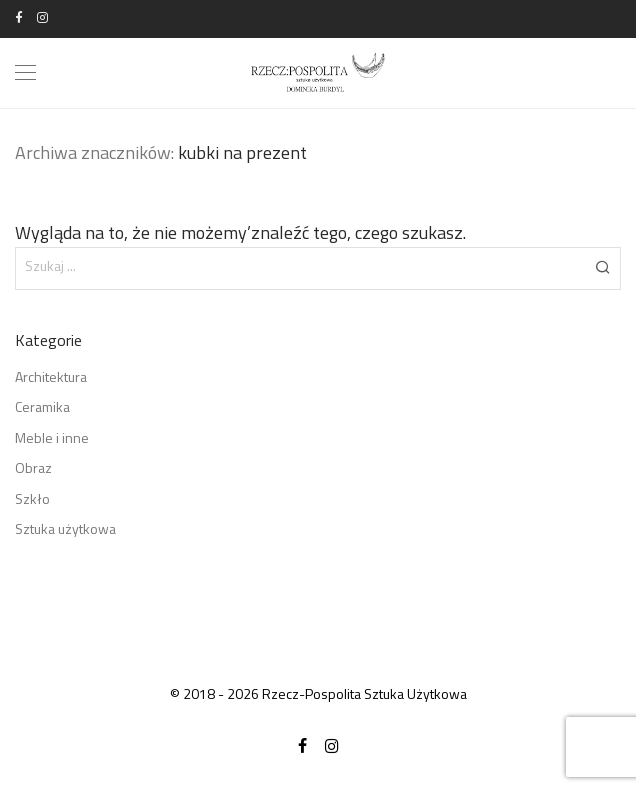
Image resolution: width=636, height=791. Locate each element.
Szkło (32, 500)
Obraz (33, 469)
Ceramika (42, 408)
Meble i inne (52, 439)
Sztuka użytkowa (65, 530)
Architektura (51, 378)
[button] (602, 268)
